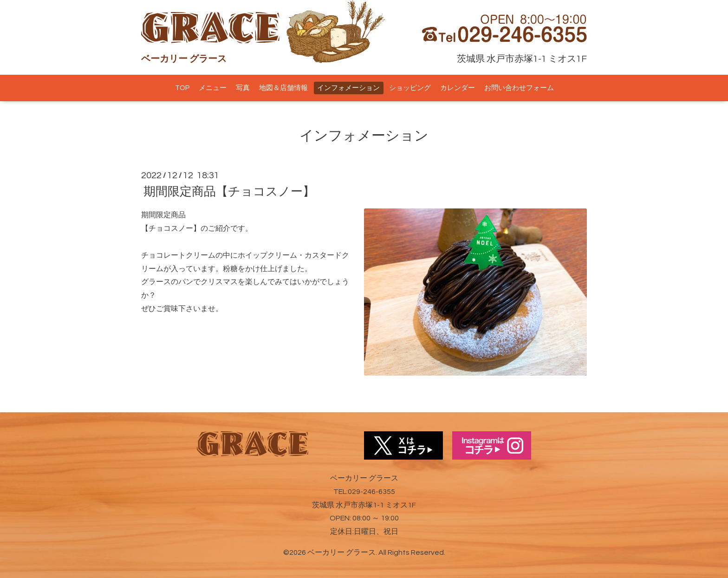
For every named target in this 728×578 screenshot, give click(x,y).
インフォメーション (348, 88)
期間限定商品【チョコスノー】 (229, 192)
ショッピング (410, 88)
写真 (243, 88)
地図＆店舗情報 (283, 88)
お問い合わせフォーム (519, 88)
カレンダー (458, 88)
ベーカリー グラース (341, 552)
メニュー (213, 88)
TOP (182, 88)
